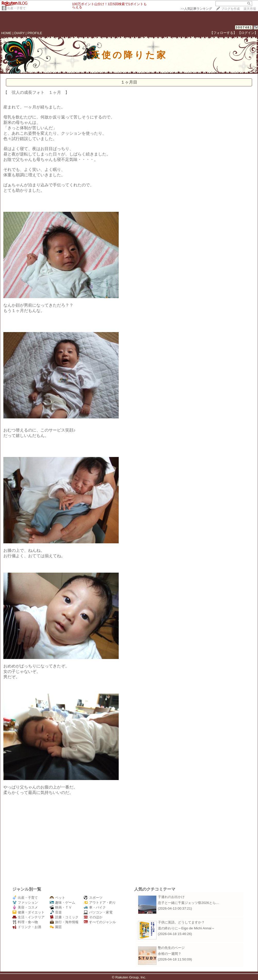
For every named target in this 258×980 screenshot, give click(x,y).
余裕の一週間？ (170, 954)
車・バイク (95, 907)
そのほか (93, 917)
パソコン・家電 (98, 912)
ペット (57, 898)
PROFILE (35, 33)
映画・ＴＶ (61, 907)
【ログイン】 (248, 33)
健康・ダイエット (28, 912)
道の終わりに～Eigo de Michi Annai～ (186, 928)
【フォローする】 (223, 33)
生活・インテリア (28, 917)
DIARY (20, 33)
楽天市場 (250, 9)
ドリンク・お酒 (27, 927)
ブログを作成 (230, 9)
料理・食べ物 (25, 922)
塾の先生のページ (171, 948)
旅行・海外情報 (64, 922)
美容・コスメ (25, 907)
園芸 (56, 927)
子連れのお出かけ (171, 897)
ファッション (25, 903)
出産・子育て (16, 8)
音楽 (56, 912)
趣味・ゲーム (62, 903)
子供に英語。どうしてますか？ (181, 922)
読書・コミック (64, 917)
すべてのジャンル (100, 922)
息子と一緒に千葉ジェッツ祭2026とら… (188, 903)
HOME (6, 33)
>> (196, 9)
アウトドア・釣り (100, 903)
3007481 (244, 27)
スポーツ (93, 898)
